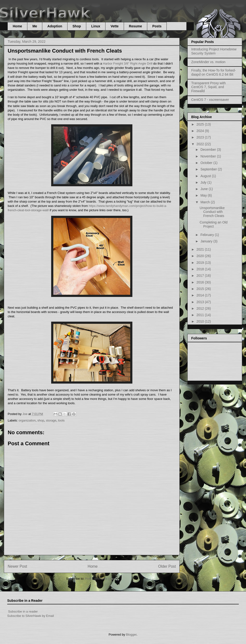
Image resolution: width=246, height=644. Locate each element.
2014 (201, 295)
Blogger (131, 635)
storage (51, 420)
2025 (201, 124)
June (204, 189)
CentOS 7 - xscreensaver (210, 100)
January (207, 241)
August (206, 176)
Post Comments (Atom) (101, 579)
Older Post (167, 566)
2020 (201, 256)
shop (41, 420)
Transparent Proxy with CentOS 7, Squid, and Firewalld (208, 87)
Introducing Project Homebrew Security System (214, 51)
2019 (201, 263)
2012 (201, 308)
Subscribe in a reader (23, 611)
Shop (77, 26)
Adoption (55, 26)
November (209, 156)
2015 (201, 289)
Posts (157, 26)
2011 (201, 315)
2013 (201, 302)
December (209, 150)
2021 (201, 249)
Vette (114, 26)
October (207, 163)
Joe (25, 414)
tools (61, 420)
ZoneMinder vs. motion (208, 62)
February (208, 235)
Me (35, 26)
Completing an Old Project (214, 224)
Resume (135, 26)
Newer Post (17, 566)
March (206, 202)
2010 (201, 321)
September (209, 169)
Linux (96, 26)
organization (27, 420)
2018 (201, 269)
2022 (201, 144)
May (204, 195)
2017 (201, 276)
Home (17, 26)
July (204, 182)
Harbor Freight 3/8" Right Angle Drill (128, 63)
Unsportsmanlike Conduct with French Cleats (212, 212)
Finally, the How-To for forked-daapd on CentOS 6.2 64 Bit (214, 72)
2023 (201, 137)
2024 (201, 131)
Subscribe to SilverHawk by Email (31, 616)
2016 (201, 282)
